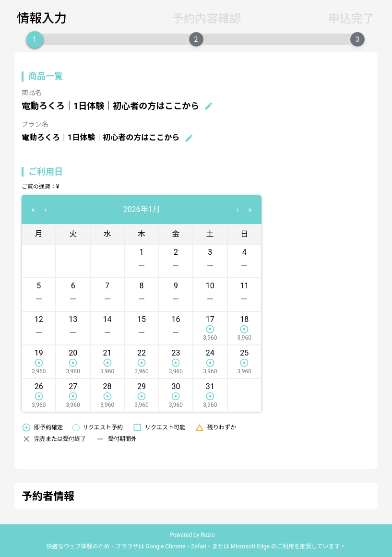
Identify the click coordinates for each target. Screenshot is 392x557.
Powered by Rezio (192, 535)
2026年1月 (142, 209)
